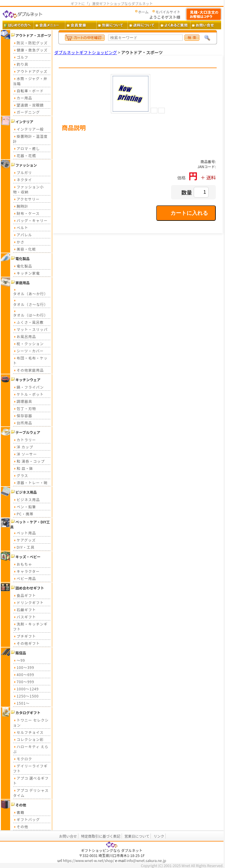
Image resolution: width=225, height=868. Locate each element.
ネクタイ (23, 180)
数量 (187, 192)
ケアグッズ (24, 540)
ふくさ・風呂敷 (28, 322)
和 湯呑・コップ (29, 461)
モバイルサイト (168, 12)
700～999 (24, 682)
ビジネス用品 (27, 499)
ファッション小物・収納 (28, 189)
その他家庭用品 (28, 370)
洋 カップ (23, 447)
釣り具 (21, 64)
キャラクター (27, 571)
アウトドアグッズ (30, 71)
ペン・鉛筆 (25, 507)
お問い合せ (68, 836)
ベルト (21, 227)
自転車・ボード (28, 91)
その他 (21, 826)
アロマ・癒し (27, 148)
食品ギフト (25, 595)
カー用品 (23, 98)
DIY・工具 (24, 547)
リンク (159, 836)
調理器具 (23, 401)
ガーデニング (27, 112)
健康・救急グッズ (30, 50)
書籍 (19, 812)
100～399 (24, 667)
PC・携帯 (23, 514)
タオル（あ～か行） (31, 292)
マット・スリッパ (30, 329)
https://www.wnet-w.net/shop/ (89, 860)
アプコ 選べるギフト (31, 781)
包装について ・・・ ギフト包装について (112, 25)
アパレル (23, 235)
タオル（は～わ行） (31, 313)
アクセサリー (26, 199)
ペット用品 (25, 533)
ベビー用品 (25, 578)
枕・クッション (28, 344)
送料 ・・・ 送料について (143, 25)
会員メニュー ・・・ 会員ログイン (49, 25)
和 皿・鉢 (23, 468)
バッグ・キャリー (30, 220)
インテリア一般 (28, 129)
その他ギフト (27, 643)
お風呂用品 (25, 336)
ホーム (143, 12)
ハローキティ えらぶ (31, 749)
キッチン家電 (27, 273)
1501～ (21, 703)
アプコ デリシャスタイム (31, 793)
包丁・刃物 (25, 408)
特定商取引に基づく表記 (101, 836)
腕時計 (21, 206)
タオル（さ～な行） (31, 302)
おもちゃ (23, 564)
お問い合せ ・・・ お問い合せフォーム (206, 25)
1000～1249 (26, 689)
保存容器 (23, 416)
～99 (19, 660)
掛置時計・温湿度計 (30, 139)
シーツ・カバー (28, 351)
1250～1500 (26, 696)
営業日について (137, 836)
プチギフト (25, 636)
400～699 (24, 674)
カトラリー (25, 440)
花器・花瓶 (25, 155)
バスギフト (25, 617)
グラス (21, 475)
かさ (19, 242)
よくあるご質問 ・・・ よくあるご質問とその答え (174, 25)
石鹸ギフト (25, 610)
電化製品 (23, 266)
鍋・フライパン (28, 387)
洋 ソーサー (25, 454)
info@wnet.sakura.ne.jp (146, 860)
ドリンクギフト (28, 602)
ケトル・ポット (28, 394)
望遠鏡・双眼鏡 (28, 105)
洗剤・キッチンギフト (30, 626)
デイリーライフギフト (30, 768)
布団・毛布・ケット (30, 360)
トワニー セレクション (31, 722)
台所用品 (23, 423)
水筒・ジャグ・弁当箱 (30, 81)
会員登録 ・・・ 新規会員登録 (81, 25)
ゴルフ (21, 57)
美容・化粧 (25, 249)
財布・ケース (26, 213)
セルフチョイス (28, 732)
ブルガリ (23, 172)
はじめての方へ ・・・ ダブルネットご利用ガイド (18, 25)
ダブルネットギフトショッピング (86, 52)
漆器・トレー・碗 (30, 483)
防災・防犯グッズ (30, 43)
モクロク (23, 759)
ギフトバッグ (27, 819)
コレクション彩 (28, 739)
